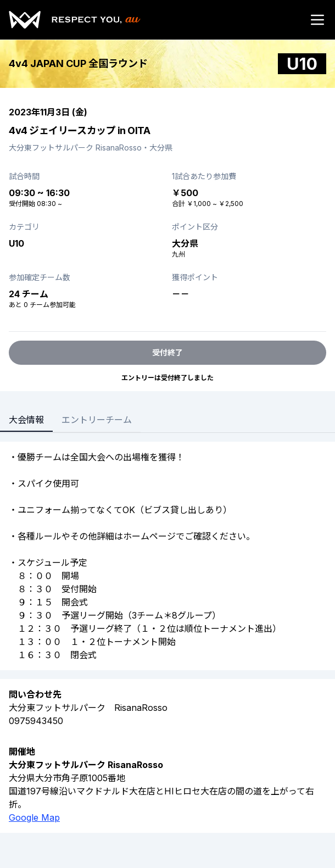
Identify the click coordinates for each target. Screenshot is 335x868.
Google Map (34, 817)
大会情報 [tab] (26, 420)
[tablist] (70, 421)
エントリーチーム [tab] (97, 420)
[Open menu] (317, 20)
